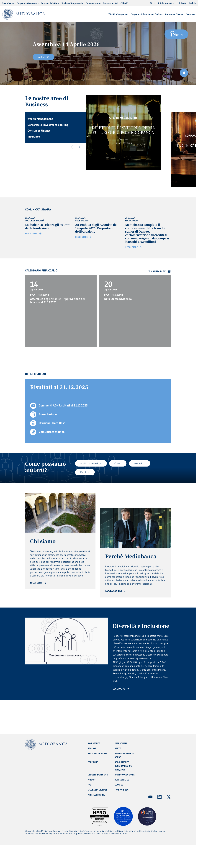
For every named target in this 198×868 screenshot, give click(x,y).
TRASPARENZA (121, 790)
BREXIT (118, 748)
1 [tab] (85, 81)
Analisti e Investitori (91, 463)
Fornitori (85, 472)
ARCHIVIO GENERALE (125, 775)
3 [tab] (103, 81)
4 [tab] (111, 81)
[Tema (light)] (152, 3)
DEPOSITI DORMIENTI (98, 775)
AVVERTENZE (94, 743)
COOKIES (119, 785)
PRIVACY (92, 780)
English (192, 3)
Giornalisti (140, 463)
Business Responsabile (72, 3)
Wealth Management (118, 14)
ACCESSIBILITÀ (122, 780)
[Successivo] (80, 147)
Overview (123, 139)
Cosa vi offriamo (123, 143)
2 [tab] (94, 81)
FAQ (90, 785)
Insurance (191, 14)
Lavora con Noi (111, 3)
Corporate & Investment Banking (147, 14)
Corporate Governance (28, 3)
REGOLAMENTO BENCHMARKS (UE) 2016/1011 (123, 766)
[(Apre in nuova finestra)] (150, 797)
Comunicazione (93, 3)
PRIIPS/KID (93, 762)
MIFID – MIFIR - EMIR (97, 753)
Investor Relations (50, 3)
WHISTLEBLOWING (96, 795)
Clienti (118, 463)
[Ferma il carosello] (184, 73)
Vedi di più (44, 57)
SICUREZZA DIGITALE (98, 790)
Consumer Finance (174, 14)
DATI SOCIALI (121, 743)
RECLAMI (92, 748)
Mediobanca (8, 3)
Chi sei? (124, 3)
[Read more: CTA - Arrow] (38, 583)
